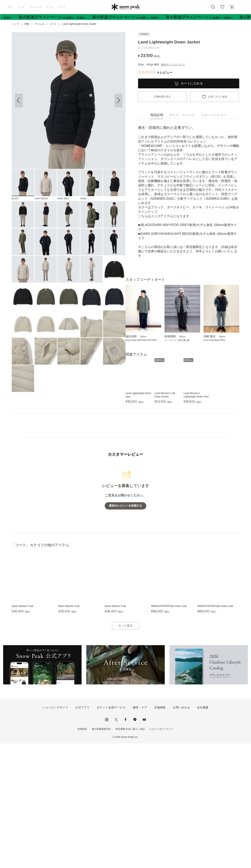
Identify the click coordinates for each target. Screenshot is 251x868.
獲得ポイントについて (173, 65)
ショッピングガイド (55, 832)
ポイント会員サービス (111, 832)
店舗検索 (160, 832)
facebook (125, 844)
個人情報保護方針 (101, 853)
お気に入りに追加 (218, 97)
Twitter (116, 844)
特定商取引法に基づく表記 (130, 853)
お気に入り (222, 9)
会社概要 (203, 832)
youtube (144, 844)
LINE (135, 844)
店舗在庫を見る (162, 97)
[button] (118, 101)
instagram (107, 844)
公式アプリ (83, 832)
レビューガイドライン (161, 853)
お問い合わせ (181, 832)
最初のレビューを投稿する (125, 630)
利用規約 (82, 853)
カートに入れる (192, 83)
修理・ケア (140, 832)
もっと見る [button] (125, 750)
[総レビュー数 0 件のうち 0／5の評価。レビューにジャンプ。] (155, 72)
